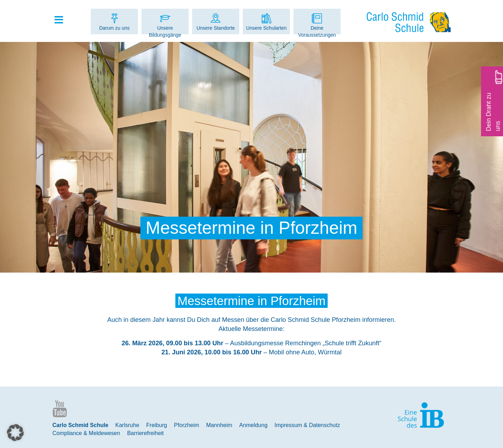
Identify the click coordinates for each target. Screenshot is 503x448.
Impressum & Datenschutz (307, 425)
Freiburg (157, 425)
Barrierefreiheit (145, 433)
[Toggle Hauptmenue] (62, 20)
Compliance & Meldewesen (86, 433)
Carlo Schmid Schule (80, 425)
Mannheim (219, 425)
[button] (15, 433)
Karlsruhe (127, 425)
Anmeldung (253, 425)
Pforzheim (187, 425)
